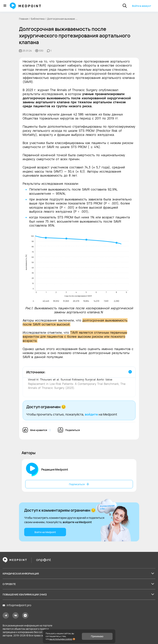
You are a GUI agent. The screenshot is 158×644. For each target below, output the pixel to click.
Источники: (36, 372)
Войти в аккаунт (142, 6)
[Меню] (5, 6)
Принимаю (97, 636)
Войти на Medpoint (45, 532)
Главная (24, 19)
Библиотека (38, 19)
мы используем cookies (61, 639)
